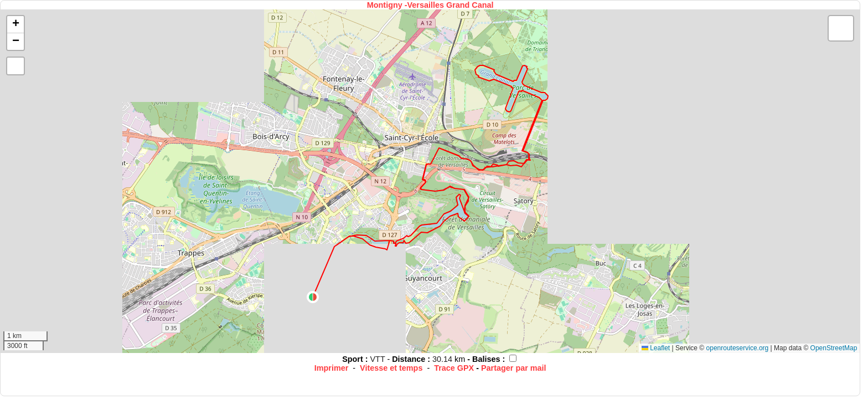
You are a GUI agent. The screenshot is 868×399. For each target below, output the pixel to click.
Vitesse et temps (391, 368)
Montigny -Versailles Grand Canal (430, 5)
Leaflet (656, 348)
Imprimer (332, 368)
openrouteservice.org (738, 348)
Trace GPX (454, 368)
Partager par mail (514, 368)
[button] (313, 297)
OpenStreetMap (834, 348)
